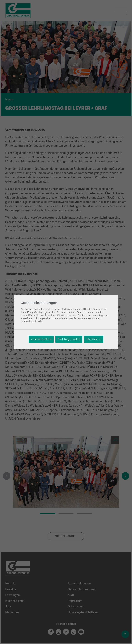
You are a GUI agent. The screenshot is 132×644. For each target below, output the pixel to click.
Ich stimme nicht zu (41, 339)
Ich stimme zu (94, 339)
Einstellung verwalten (69, 339)
